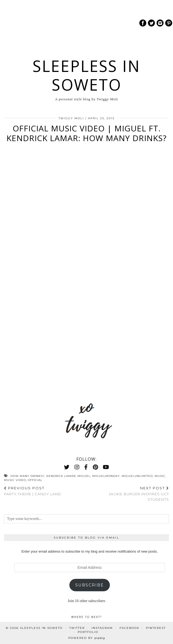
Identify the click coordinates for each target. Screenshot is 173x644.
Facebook (129, 628)
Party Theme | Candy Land (33, 491)
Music (160, 476)
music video (15, 480)
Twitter (77, 628)
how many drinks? (28, 476)
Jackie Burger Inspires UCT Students (128, 494)
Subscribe (90, 585)
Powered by (87, 638)
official (35, 480)
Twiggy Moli (71, 118)
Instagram (102, 628)
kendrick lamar (61, 476)
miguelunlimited (137, 476)
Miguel (84, 476)
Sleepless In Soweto (86, 75)
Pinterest (156, 628)
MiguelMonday (106, 476)
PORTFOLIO (88, 632)
